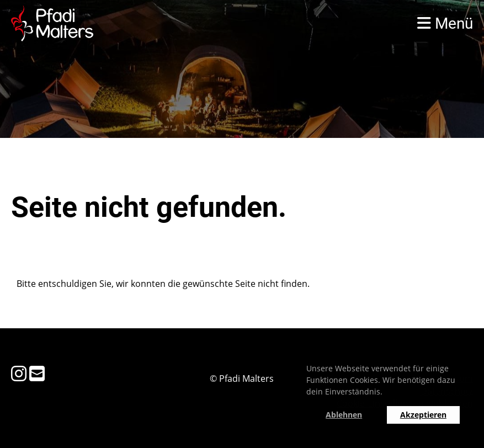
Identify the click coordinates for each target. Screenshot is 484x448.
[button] (386, 393)
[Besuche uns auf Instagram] (19, 373)
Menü (445, 23)
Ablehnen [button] (344, 415)
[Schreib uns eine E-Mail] (37, 373)
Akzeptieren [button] (423, 415)
